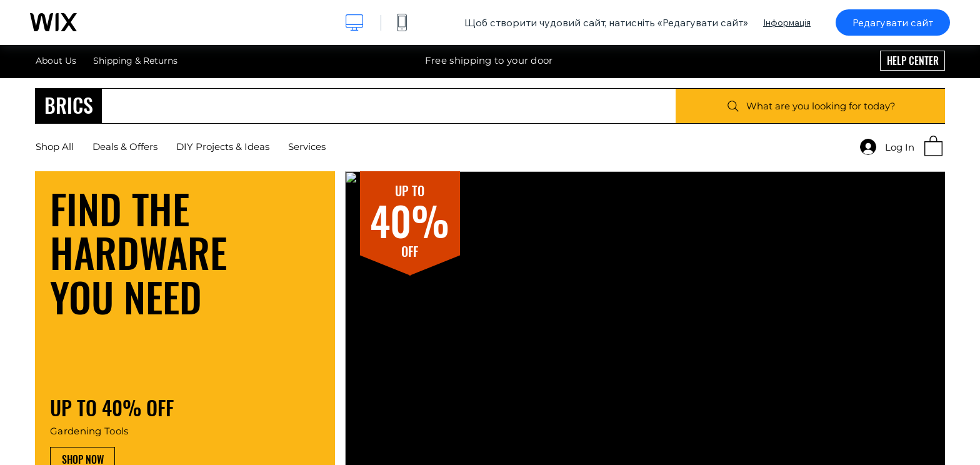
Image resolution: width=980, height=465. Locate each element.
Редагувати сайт (893, 22)
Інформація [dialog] (787, 22)
